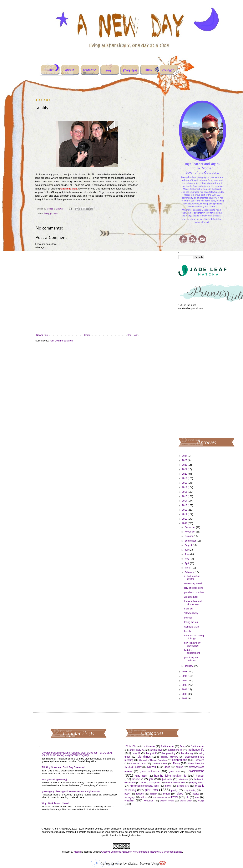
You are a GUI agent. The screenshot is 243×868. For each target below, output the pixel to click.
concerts (200, 760)
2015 (185, 496)
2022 (185, 465)
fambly (187, 631)
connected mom (138, 764)
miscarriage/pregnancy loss (144, 786)
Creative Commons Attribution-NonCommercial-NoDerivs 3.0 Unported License (142, 852)
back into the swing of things (194, 637)
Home (87, 335)
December (190, 527)
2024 (185, 456)
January (189, 666)
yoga (201, 800)
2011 (185, 514)
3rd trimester (198, 746)
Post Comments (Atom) (61, 341)
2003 (185, 694)
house (136, 779)
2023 (185, 460)
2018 (185, 483)
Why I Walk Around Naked (55, 803)
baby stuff (151, 753)
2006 (185, 681)
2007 (185, 676)
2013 (185, 505)
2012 (185, 510)
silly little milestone (194, 588)
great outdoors (149, 771)
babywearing (169, 753)
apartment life (175, 750)
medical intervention (175, 783)
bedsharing (187, 753)
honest (200, 776)
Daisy (47, 213)
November (190, 532)
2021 (185, 469)
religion (154, 794)
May (187, 559)
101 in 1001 (131, 746)
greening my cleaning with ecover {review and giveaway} (71, 791)
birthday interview (169, 757)
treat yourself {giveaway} (54, 780)
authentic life (196, 750)
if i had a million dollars (192, 578)
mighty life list (197, 783)
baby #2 (136, 753)
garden (179, 767)
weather (129, 800)
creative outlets (159, 764)
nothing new (183, 786)
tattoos (144, 797)
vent (197, 797)
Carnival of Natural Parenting (153, 760)
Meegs (77, 852)
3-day (183, 746)
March (188, 568)
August (189, 545)
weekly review (167, 801)
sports (196, 794)
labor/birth (183, 779)
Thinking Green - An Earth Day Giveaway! (63, 767)
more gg (188, 609)
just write (167, 779)
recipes (140, 794)
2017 (185, 487)
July (187, 550)
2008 (185, 672)
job (151, 779)
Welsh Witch (186, 801)
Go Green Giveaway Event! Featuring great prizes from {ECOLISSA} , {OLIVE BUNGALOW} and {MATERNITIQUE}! (78, 754)
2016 (185, 492)
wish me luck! (191, 597)
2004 (185, 689)
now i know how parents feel (192, 644)
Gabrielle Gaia (192, 627)
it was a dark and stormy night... (193, 603)
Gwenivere (195, 771)
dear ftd (188, 618)
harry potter (141, 776)
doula (167, 767)
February (190, 572)
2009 (185, 523)
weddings (149, 801)
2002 (185, 699)
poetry (174, 790)
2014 (185, 501)
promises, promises (194, 592)
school (167, 794)
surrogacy (130, 797)
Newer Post (42, 335)
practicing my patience (191, 659)
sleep (180, 794)
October (189, 536)
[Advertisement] (191, 374)
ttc (188, 797)
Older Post (132, 335)
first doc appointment (192, 652)
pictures (54, 213)
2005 (185, 685)
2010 (185, 519)
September (191, 541)
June (187, 554)
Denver (152, 767)
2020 (185, 474)
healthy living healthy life (170, 776)
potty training (190, 790)
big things (144, 757)
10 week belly (191, 613)
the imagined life (160, 797)
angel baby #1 (137, 750)
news (168, 786)
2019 (185, 478)
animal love (156, 750)
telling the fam (191, 622)
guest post (174, 771)
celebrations (180, 760)
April (187, 563)
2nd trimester (167, 746)
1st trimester (149, 746)
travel (175, 797)
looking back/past (150, 783)
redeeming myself (193, 583)
